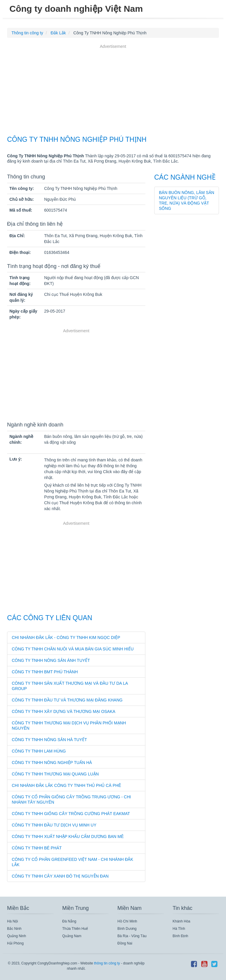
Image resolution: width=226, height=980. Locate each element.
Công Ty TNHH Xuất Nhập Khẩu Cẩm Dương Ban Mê (68, 836)
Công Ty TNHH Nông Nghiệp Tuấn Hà (52, 763)
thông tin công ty (107, 963)
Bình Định (181, 936)
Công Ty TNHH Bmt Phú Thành (45, 672)
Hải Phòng (15, 943)
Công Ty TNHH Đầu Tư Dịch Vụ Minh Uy (54, 825)
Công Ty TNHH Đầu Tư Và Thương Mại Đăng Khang (67, 700)
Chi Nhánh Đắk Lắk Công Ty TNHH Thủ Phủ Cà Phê (66, 785)
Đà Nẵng (69, 921)
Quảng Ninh (16, 936)
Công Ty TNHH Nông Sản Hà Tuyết (49, 740)
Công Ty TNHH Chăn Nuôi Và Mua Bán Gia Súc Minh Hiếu (73, 649)
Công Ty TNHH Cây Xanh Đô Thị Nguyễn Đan (60, 876)
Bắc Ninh (14, 929)
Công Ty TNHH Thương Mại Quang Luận (55, 774)
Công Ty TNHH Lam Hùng (39, 751)
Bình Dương (127, 929)
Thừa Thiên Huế (75, 929)
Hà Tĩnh (179, 929)
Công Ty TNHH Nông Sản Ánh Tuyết (51, 660)
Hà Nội (13, 921)
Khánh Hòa (182, 921)
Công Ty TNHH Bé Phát (37, 848)
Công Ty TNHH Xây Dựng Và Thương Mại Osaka (64, 711)
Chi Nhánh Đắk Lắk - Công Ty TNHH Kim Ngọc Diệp (66, 637)
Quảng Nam (72, 936)
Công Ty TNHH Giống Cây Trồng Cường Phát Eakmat (71, 814)
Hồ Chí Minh (127, 921)
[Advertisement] (113, 91)
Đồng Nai (125, 943)
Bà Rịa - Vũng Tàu (132, 936)
